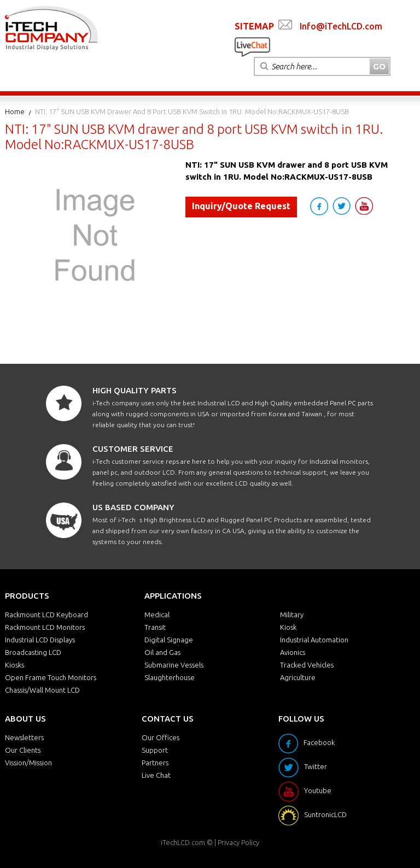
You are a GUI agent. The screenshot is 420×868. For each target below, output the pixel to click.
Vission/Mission (28, 763)
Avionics (293, 652)
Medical (157, 615)
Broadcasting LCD (33, 652)
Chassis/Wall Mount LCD (42, 690)
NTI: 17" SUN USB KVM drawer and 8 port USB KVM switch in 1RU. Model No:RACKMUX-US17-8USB (192, 111)
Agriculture (298, 677)
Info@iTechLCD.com (341, 26)
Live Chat (156, 775)
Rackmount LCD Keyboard (46, 615)
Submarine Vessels (174, 665)
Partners (155, 763)
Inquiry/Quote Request (241, 206)
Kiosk (288, 627)
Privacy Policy (238, 842)
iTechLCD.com (183, 842)
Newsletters (24, 737)
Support (155, 750)
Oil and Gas (162, 652)
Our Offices (161, 737)
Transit (155, 627)
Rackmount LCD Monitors (45, 627)
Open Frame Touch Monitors (51, 677)
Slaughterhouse (170, 677)
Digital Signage (169, 640)
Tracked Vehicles (307, 665)
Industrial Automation (314, 640)
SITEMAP (254, 26)
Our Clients (23, 750)
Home (15, 111)
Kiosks (14, 665)
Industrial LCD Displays (40, 640)
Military (292, 615)
